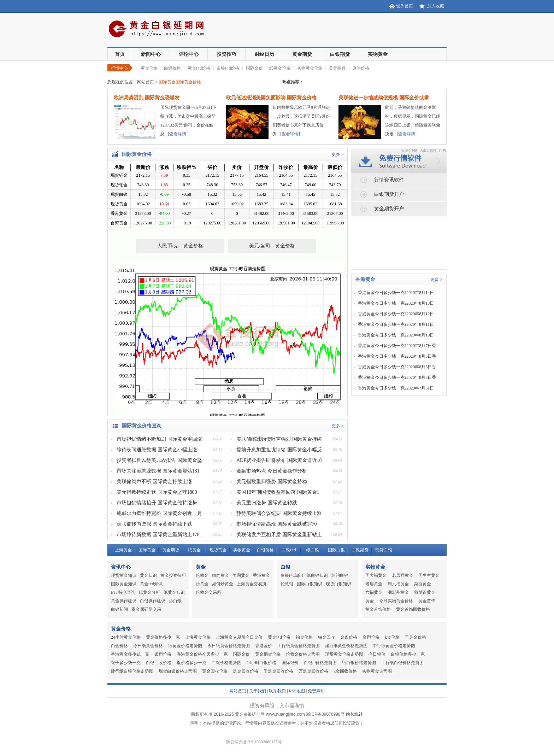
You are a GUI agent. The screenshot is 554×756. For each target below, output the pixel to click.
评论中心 (189, 54)
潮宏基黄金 (398, 592)
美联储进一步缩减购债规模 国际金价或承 (384, 98)
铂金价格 (304, 637)
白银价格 (172, 68)
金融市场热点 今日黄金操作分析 (272, 471)
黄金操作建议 (124, 601)
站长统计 (354, 714)
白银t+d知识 (292, 575)
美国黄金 (241, 575)
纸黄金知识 (174, 592)
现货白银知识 (338, 584)
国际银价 (290, 663)
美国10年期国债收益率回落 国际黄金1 (278, 492)
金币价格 (371, 637)
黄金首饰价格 (378, 609)
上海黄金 (123, 550)
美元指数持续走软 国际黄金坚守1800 (157, 492)
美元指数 (337, 68)
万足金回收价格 (313, 671)
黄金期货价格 (268, 654)
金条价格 (349, 637)
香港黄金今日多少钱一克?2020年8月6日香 (397, 356)
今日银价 (377, 654)
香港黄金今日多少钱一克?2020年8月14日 (396, 293)
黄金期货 (302, 54)
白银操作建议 (153, 601)
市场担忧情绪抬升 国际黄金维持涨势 (157, 503)
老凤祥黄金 (402, 575)
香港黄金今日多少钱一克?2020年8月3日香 (397, 377)
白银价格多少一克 (408, 654)
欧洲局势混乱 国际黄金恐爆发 (147, 98)
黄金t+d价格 (199, 68)
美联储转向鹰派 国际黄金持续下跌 (154, 524)
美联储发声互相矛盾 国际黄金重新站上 (279, 535)
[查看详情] (178, 134)
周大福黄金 (376, 575)
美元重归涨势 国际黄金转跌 (267, 503)
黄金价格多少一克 (163, 637)
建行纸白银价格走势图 (132, 671)
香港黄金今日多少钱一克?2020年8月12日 (396, 314)
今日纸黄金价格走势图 (229, 646)
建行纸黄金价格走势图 (346, 646)
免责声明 (316, 691)
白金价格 (119, 646)
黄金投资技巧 (173, 575)
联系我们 (277, 691)
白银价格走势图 (226, 663)
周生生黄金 (429, 575)
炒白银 (175, 601)
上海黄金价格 (198, 637)
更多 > (338, 154)
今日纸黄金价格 (148, 646)
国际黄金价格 (137, 154)
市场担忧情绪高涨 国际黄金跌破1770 (277, 524)
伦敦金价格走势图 (303, 654)
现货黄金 (218, 550)
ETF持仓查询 (123, 592)
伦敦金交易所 (208, 592)
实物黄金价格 (310, 68)
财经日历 (264, 54)
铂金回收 (326, 637)
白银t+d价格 (228, 68)
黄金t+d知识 (151, 584)
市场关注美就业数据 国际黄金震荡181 (158, 471)
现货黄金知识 (124, 575)
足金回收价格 (246, 671)
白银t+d (289, 550)
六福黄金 (374, 592)
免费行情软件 (401, 152)
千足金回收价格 (278, 671)
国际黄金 (147, 550)
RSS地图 (297, 691)
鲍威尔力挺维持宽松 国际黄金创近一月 (159, 513)
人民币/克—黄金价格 (180, 246)
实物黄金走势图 (377, 671)
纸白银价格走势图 (359, 663)
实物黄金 (378, 54)
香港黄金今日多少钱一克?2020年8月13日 (396, 303)
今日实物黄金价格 (396, 601)
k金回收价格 (345, 671)
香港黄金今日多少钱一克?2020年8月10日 (396, 335)
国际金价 (254, 68)
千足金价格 (415, 637)
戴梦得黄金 (425, 592)
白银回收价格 (159, 663)
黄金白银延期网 (160, 30)
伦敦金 (202, 575)
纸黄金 (194, 550)
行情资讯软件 (389, 180)
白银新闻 (119, 609)
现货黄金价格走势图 (344, 654)
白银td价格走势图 (320, 663)
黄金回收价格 (215, 671)
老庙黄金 (374, 584)
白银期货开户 (389, 194)
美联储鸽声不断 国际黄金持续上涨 (154, 482)
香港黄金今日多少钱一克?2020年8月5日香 (397, 367)
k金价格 (392, 637)
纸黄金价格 (280, 68)
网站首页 (146, 82)
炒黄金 (202, 584)
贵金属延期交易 (146, 609)
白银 (285, 567)
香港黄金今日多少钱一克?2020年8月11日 (396, 324)
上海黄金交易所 (252, 584)
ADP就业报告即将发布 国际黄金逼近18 (279, 460)
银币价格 (163, 654)
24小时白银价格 (261, 663)
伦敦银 (287, 584)
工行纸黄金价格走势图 (299, 646)
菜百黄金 (423, 584)
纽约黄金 (220, 575)
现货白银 (384, 550)
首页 (120, 54)
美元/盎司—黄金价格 (272, 246)
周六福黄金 (398, 584)
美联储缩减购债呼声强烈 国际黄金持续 (279, 439)
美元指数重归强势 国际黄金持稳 (272, 482)
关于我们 (258, 691)
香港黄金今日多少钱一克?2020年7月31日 (396, 388)
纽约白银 (340, 575)
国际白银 (336, 550)
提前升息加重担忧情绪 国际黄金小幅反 (279, 450)
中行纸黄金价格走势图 (394, 646)
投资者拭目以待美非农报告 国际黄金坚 (159, 460)
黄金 (201, 567)
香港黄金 (365, 279)
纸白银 (313, 550)
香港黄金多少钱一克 (130, 654)
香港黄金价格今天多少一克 (202, 654)
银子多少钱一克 (126, 663)
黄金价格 (149, 68)
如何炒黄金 (223, 584)
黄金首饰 (427, 601)
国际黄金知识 (124, 584)
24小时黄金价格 (126, 637)
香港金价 (264, 646)
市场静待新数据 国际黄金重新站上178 (158, 535)
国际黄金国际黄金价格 (180, 82)
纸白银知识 (317, 575)
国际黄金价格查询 (142, 426)
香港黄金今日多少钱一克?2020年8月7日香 (397, 346)
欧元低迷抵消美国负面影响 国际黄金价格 (271, 98)
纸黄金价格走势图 (185, 646)
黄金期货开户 (389, 209)
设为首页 (405, 6)
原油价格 (361, 68)
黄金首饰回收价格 (413, 609)
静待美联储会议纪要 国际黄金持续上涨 (279, 513)
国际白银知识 (310, 584)
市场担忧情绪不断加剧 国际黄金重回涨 (159, 439)
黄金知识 (148, 575)
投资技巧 (226, 54)
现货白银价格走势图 (178, 671)
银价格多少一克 (191, 663)
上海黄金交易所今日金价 (239, 637)
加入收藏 (436, 6)
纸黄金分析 (149, 592)
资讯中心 (121, 567)
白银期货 (340, 54)
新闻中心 (151, 54)
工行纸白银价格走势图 (402, 663)
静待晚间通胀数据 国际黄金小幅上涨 (157, 450)
